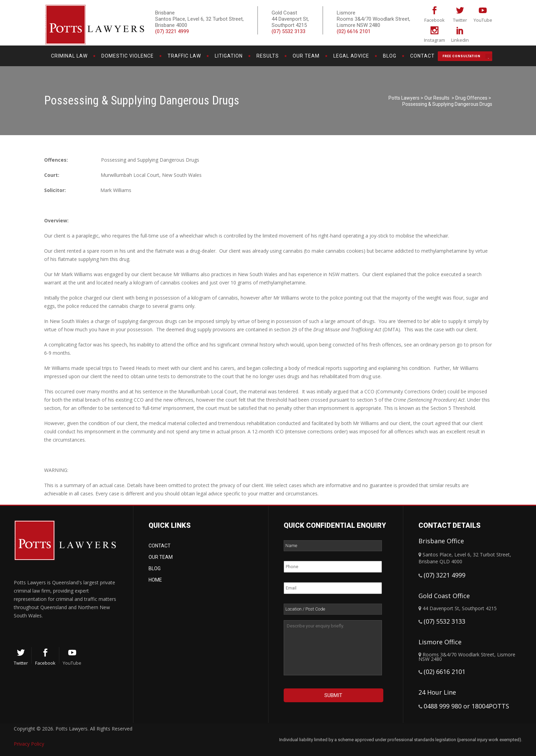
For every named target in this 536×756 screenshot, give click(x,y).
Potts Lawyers (404, 98)
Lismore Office (440, 642)
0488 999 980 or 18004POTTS (466, 706)
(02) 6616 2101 (354, 31)
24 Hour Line (437, 692)
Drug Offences (471, 98)
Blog (155, 568)
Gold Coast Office (444, 596)
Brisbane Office (441, 541)
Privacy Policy (29, 744)
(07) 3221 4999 (172, 31)
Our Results (437, 98)
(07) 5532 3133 (289, 31)
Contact (160, 546)
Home (155, 580)
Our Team (161, 557)
